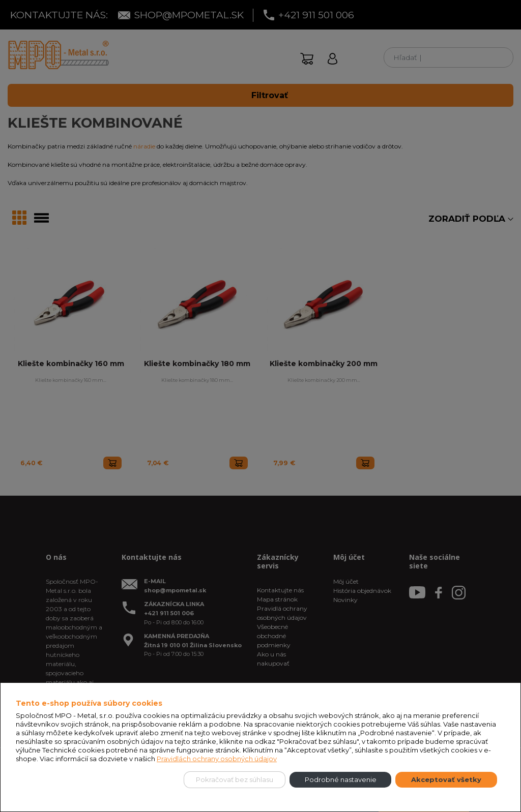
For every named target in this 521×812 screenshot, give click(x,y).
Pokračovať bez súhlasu (235, 779)
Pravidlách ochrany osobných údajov (217, 759)
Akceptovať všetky (446, 779)
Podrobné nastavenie (341, 779)
